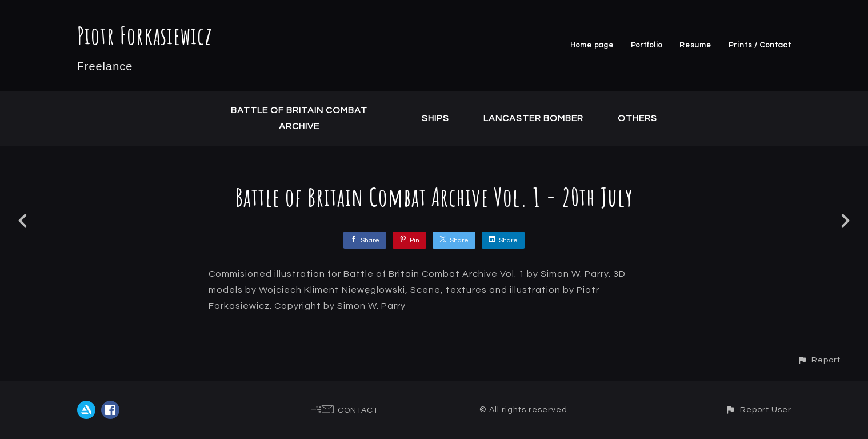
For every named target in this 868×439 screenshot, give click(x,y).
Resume (695, 45)
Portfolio (647, 45)
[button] (819, 360)
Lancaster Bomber (533, 118)
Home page (592, 45)
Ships (435, 118)
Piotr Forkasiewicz (145, 35)
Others (637, 118)
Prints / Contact (760, 45)
